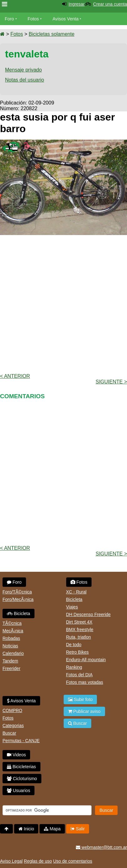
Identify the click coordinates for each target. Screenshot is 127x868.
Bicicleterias (21, 767)
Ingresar (76, 4)
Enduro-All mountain (86, 660)
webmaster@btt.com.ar (101, 847)
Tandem (10, 661)
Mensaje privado (23, 70)
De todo (74, 645)
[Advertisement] (64, 304)
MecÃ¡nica (13, 631)
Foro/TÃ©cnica (17, 592)
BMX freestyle (80, 630)
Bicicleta (19, 613)
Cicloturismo (22, 779)
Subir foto (80, 699)
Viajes (72, 607)
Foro (9, 19)
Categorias (13, 726)
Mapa (52, 829)
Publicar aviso (84, 711)
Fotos (33, 19)
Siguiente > (111, 382)
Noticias (10, 646)
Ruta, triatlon (79, 637)
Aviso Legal (11, 861)
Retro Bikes (77, 652)
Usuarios (19, 790)
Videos (16, 755)
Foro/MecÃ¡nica (18, 599)
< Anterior (15, 376)
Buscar (9, 733)
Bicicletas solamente (51, 34)
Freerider (11, 668)
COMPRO (12, 710)
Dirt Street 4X (79, 622)
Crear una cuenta (110, 4)
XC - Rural (76, 592)
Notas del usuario (25, 80)
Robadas (11, 638)
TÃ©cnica (12, 623)
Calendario (13, 653)
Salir (78, 829)
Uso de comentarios (73, 861)
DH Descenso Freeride (88, 614)
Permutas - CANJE (21, 741)
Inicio (26, 829)
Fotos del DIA (79, 675)
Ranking (74, 667)
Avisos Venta (66, 19)
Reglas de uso (38, 861)
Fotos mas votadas (85, 682)
